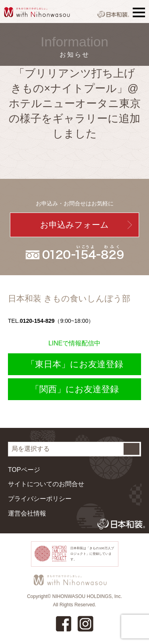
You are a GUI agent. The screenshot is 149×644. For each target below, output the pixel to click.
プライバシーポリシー (40, 499)
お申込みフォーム (74, 225)
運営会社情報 (27, 513)
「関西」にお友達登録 (75, 389)
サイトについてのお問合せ (46, 484)
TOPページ (24, 470)
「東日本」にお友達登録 (75, 364)
